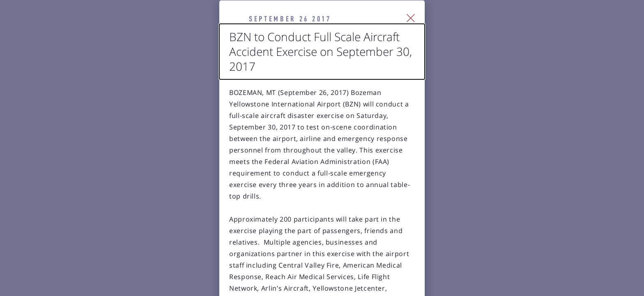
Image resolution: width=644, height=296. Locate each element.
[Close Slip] (505, 29)
